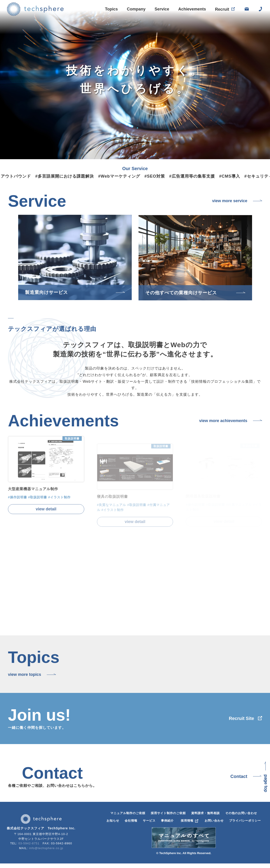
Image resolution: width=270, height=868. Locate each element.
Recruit (222, 11)
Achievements (192, 10)
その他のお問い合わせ (241, 813)
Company (136, 9)
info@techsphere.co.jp (46, 848)
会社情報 (131, 821)
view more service (230, 201)
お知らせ (113, 821)
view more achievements (223, 421)
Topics (111, 9)
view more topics (25, 674)
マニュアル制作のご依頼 (128, 813)
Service (162, 9)
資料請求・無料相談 (206, 813)
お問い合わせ (214, 821)
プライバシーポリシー (245, 821)
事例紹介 (167, 821)
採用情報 (187, 821)
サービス (149, 821)
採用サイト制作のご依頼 (168, 813)
